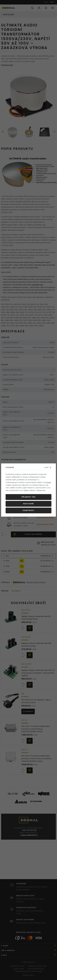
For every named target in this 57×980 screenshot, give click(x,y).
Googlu (48, 482)
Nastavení (28, 504)
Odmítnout (28, 510)
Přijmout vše (28, 497)
